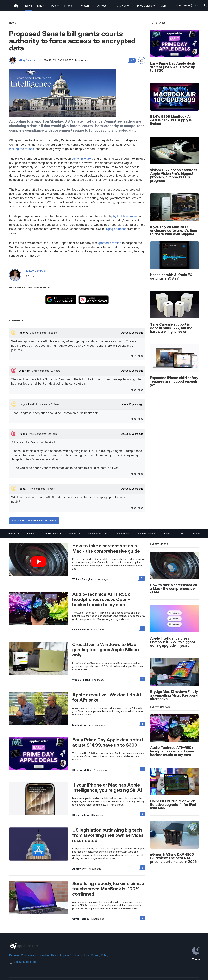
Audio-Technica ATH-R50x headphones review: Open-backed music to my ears (101, 599)
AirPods (104, 6)
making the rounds (22, 149)
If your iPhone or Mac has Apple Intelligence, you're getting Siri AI (107, 787)
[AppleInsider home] (16, 6)
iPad (55, 6)
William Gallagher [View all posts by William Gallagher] (83, 579)
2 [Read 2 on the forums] (143, 918)
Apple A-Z (66, 955)
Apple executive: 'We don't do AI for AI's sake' (107, 697)
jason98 (24, 333)
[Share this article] (142, 60)
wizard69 (25, 371)
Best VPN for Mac (146, 534)
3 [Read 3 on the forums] (143, 868)
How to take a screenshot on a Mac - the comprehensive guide (106, 548)
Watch (87, 6)
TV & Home (123, 6)
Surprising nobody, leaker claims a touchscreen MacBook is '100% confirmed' (108, 889)
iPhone (70, 6)
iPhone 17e (13, 534)
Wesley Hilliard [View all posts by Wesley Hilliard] (81, 680)
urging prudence (116, 229)
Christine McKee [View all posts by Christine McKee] (82, 770)
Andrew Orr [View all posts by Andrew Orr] (79, 869)
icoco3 (23, 489)
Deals (54, 955)
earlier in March (82, 159)
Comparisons (29, 955)
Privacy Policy (100, 955)
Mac (41, 6)
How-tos (44, 955)
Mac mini (195, 534)
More (165, 6)
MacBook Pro (122, 534)
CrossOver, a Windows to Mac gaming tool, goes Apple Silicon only (106, 650)
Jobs (87, 955)
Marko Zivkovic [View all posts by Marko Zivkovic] (81, 725)
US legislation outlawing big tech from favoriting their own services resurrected (108, 835)
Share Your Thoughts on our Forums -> (34, 521)
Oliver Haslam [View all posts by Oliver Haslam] (81, 630)
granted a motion (110, 243)
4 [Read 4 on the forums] (143, 724)
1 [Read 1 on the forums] (143, 679)
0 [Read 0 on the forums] (143, 629)
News (28, 6)
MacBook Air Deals (98, 534)
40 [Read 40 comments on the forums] (133, 60)
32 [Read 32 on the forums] (142, 578)
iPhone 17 (32, 534)
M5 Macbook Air (53, 534)
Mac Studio (75, 534)
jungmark (25, 404)
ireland (23, 434)
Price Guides (146, 6)
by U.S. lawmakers (125, 216)
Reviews (14, 955)
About (132, 333)
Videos (78, 955)
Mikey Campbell (27, 60)
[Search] (206, 5)
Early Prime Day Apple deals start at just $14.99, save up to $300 (108, 742)
